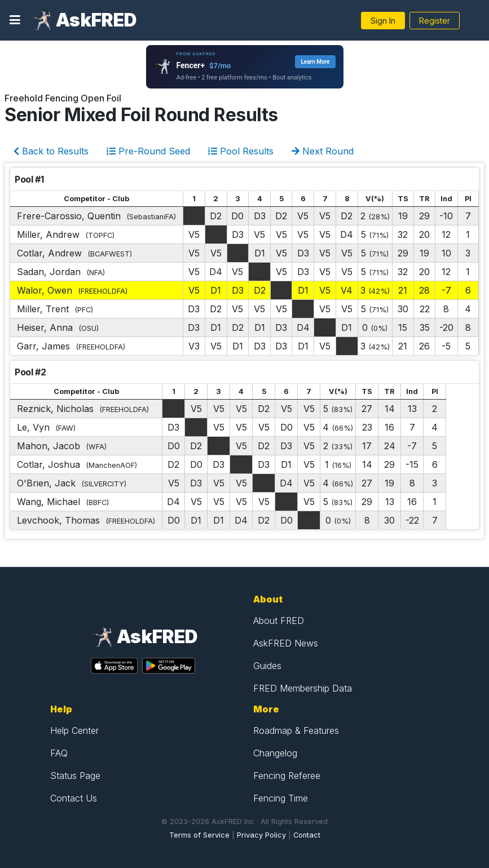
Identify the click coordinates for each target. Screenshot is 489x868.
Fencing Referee (287, 776)
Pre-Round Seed (148, 151)
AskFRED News (286, 643)
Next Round (323, 151)
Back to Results (51, 151)
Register (435, 21)
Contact (307, 835)
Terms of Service (199, 835)
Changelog (275, 753)
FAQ (59, 753)
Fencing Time (281, 798)
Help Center (74, 730)
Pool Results (241, 151)
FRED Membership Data (303, 688)
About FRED (279, 621)
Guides (267, 666)
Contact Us (74, 798)
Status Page (75, 776)
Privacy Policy (261, 835)
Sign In (383, 21)
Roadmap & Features (296, 730)
